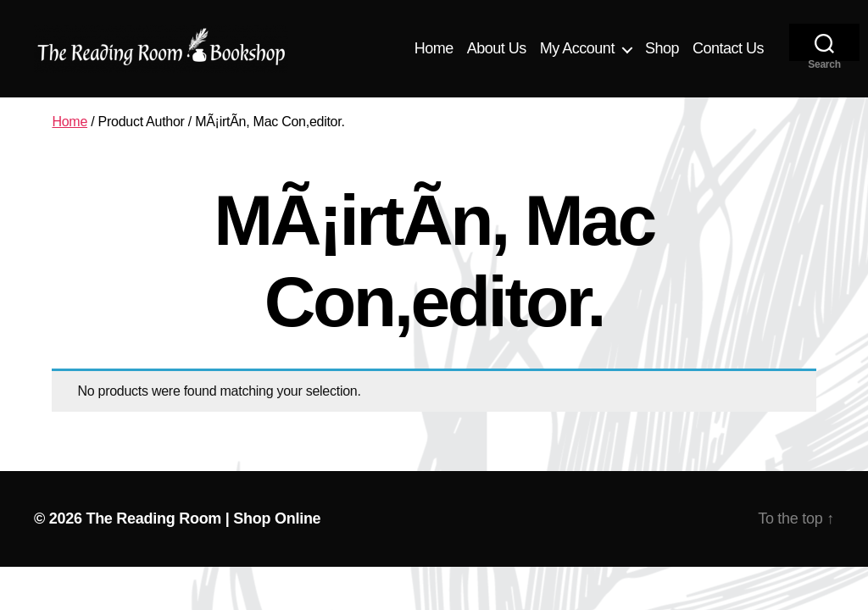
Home (434, 48)
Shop (662, 48)
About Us (497, 48)
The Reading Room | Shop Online (203, 518)
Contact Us (728, 48)
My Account (577, 48)
